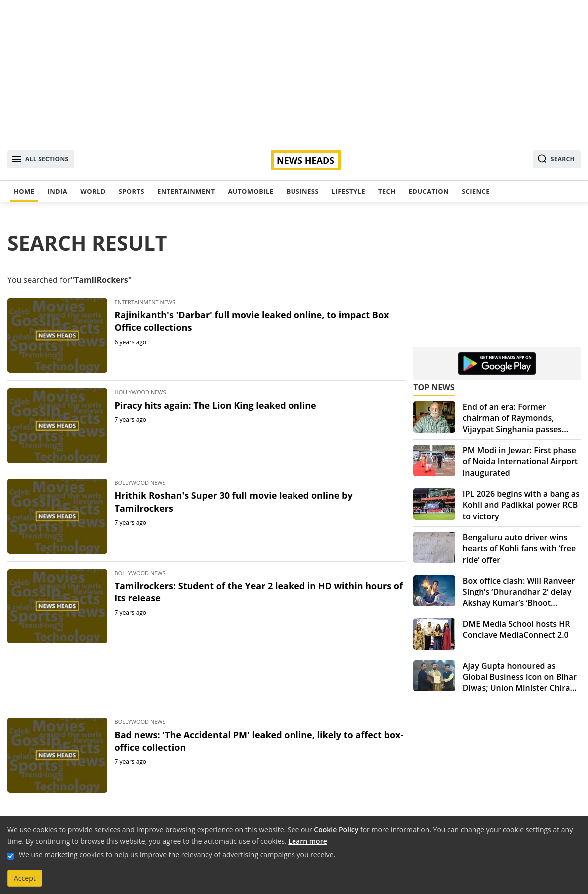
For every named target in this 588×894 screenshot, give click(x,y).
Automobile (250, 191)
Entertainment (186, 191)
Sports (132, 191)
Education (429, 191)
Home (24, 191)
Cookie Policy (336, 829)
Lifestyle (349, 191)
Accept (25, 878)
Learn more (307, 841)
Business (302, 191)
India (57, 191)
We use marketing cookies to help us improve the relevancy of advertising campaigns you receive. (177, 854)
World (93, 191)
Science (476, 191)
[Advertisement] (294, 70)
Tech (387, 191)
